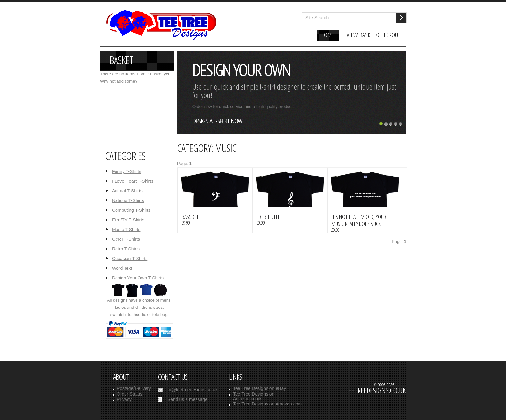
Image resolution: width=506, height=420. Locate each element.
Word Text (122, 268)
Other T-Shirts (126, 239)
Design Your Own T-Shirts (138, 278)
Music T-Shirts (126, 230)
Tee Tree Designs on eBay (259, 388)
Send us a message (187, 399)
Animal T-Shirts (127, 191)
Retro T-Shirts (126, 249)
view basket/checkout (373, 35)
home (328, 35)
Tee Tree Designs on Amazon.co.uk (254, 396)
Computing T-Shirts (131, 210)
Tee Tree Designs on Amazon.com (267, 404)
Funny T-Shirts (127, 171)
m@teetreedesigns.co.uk (192, 390)
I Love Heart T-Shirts (133, 181)
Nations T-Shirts (128, 200)
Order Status (130, 394)
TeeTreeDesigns (160, 28)
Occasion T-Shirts (130, 259)
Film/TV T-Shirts (128, 220)
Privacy (124, 399)
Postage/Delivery (134, 388)
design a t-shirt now (217, 121)
